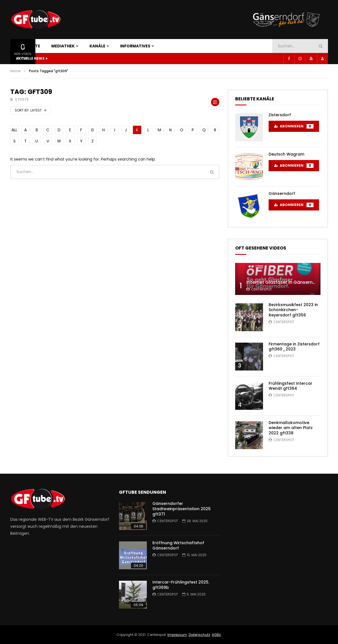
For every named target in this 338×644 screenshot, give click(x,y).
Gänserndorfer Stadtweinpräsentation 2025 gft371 (182, 509)
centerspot (262, 289)
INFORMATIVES (135, 46)
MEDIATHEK (63, 46)
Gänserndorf (282, 193)
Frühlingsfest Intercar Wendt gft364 (290, 386)
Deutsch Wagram (286, 154)
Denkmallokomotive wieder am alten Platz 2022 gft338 (291, 428)
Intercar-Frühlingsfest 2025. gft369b (181, 585)
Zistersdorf (280, 115)
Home (15, 71)
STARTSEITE (28, 46)
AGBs (216, 635)
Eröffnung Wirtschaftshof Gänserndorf (178, 545)
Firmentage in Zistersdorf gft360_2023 (294, 347)
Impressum (177, 635)
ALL (14, 130)
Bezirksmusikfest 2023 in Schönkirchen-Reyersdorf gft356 (293, 310)
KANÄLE (97, 46)
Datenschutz (199, 635)
